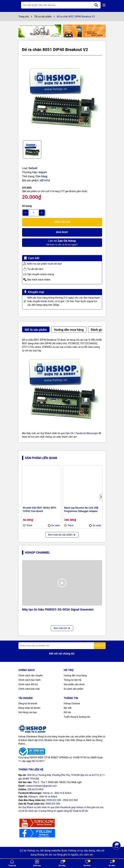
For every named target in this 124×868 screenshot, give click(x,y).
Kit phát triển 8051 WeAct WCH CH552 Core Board (40, 509)
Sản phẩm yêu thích (74, 684)
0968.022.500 (53, 804)
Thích (28, 525)
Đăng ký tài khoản (28, 703)
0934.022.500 (70, 800)
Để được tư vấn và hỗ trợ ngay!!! (62, 242)
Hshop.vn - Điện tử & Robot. (57, 793)
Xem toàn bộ (62, 628)
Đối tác (68, 712)
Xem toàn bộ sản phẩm (62, 535)
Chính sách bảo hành (30, 680)
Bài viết (68, 708)
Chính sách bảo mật (29, 689)
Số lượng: (27, 206)
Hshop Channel (38, 552)
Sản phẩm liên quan (41, 458)
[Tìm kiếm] (96, 5)
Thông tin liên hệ (73, 680)
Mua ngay (62, 232)
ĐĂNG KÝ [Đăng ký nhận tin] (100, 646)
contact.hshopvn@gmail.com (41, 786)
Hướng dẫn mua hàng (75, 676)
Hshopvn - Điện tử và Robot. (43, 797)
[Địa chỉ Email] (62, 646)
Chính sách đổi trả (28, 684)
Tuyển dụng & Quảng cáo (77, 717)
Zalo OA (69, 433)
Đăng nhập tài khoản (29, 708)
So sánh (54, 525)
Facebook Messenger (87, 433)
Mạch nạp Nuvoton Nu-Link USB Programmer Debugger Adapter (81, 509)
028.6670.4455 (35, 789)
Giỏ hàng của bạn (28, 712)
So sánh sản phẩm (74, 689)
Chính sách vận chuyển (31, 676)
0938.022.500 (54, 800)
